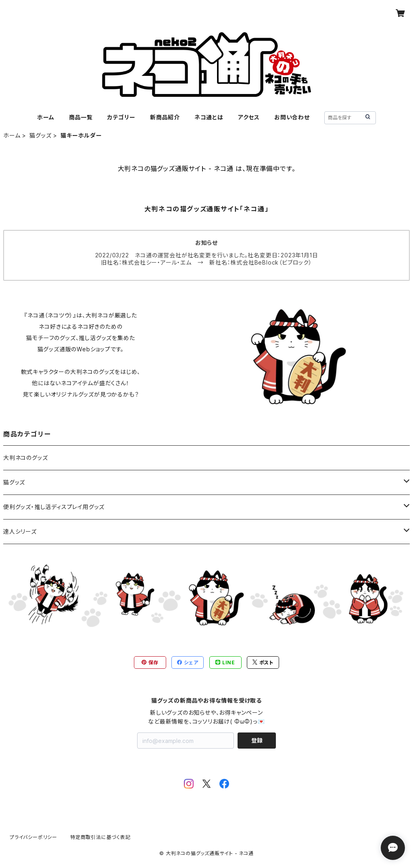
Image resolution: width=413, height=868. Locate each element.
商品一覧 (81, 117)
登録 (257, 740)
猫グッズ (40, 135)
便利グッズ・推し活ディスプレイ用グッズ (54, 507)
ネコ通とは (209, 117)
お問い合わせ (292, 117)
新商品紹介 (165, 117)
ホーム (46, 117)
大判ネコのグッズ (25, 458)
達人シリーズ (20, 531)
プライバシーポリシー (33, 837)
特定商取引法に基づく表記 (100, 837)
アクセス (249, 117)
